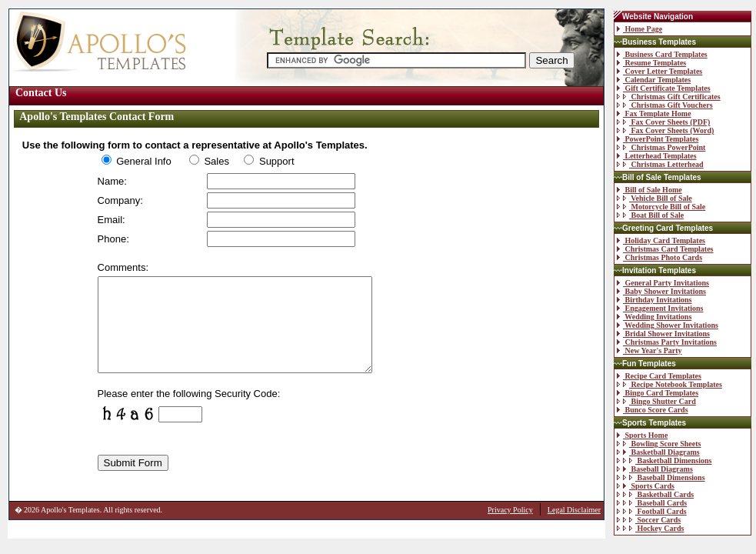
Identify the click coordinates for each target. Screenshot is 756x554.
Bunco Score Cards (653, 410)
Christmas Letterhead (660, 164)
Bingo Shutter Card (656, 401)
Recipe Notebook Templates (669, 384)
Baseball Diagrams (655, 469)
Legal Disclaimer (574, 528)
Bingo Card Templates (658, 393)
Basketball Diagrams (658, 452)
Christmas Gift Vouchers (665, 105)
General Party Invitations (663, 283)
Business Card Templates (662, 54)
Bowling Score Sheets (659, 444)
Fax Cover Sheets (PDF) (663, 122)
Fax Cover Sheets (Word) (665, 130)
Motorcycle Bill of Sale (661, 207)
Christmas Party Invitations (667, 342)
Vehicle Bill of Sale (654, 198)
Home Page (639, 29)
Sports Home (642, 435)
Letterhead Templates (657, 156)
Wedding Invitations (654, 317)
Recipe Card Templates (659, 376)
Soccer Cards (649, 520)
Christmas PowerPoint (661, 147)
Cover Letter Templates (659, 71)
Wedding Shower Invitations (668, 325)
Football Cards (652, 511)
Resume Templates (651, 63)
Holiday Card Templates (661, 240)
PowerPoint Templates (658, 139)
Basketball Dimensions (664, 461)
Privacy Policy (510, 528)
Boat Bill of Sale (650, 215)
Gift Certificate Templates (664, 88)
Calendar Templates (654, 80)
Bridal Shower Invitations (663, 334)
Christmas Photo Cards (659, 257)
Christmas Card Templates (665, 249)
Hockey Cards (650, 528)
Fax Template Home (654, 113)
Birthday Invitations (654, 300)
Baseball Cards (652, 503)
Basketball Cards (655, 494)
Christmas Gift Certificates (669, 97)
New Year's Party (649, 350)
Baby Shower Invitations (661, 291)
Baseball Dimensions (661, 477)
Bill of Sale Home (649, 190)
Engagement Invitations (660, 308)
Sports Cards (646, 486)
